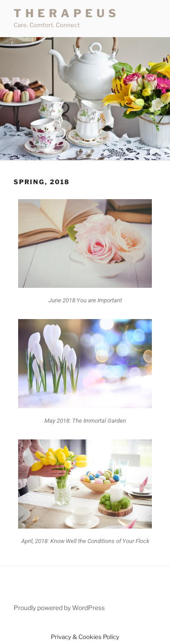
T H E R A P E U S (65, 13)
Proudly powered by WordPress (59, 608)
